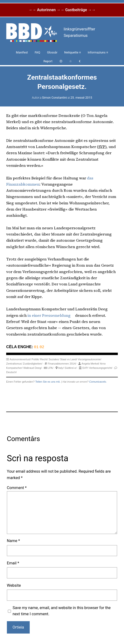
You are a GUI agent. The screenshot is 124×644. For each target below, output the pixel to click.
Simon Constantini (54, 98)
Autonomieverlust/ (20, 359)
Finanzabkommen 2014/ (62, 363)
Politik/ (36, 359)
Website (14, 585)
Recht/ (44, 359)
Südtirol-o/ (71, 368)
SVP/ (85, 368)
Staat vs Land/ (69, 359)
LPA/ (50, 368)
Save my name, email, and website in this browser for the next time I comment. (62, 611)
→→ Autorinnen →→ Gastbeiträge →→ (62, 10)
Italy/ (61, 368)
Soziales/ (54, 359)
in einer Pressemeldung (49, 315)
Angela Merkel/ (90, 363)
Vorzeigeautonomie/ (90, 359)
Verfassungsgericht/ (101, 368)
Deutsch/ (11, 372)
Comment (17, 488)
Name (13, 541)
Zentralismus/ (14, 363)
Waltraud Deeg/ (32, 368)
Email (13, 563)
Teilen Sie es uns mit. (48, 381)
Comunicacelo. (98, 381)
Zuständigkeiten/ (33, 363)
